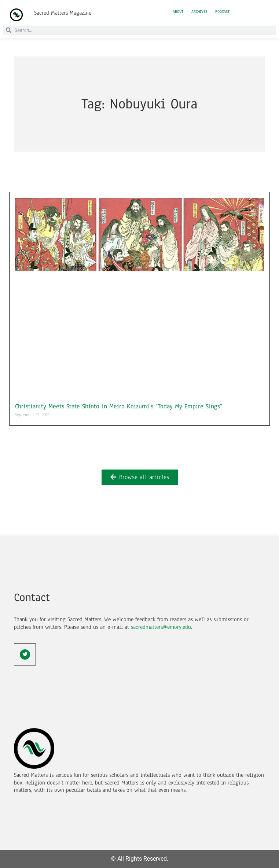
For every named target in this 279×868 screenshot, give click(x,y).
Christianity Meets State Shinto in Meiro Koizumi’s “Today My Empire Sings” (119, 406)
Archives (199, 12)
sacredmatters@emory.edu (161, 627)
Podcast (222, 12)
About (178, 12)
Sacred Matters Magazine (63, 13)
